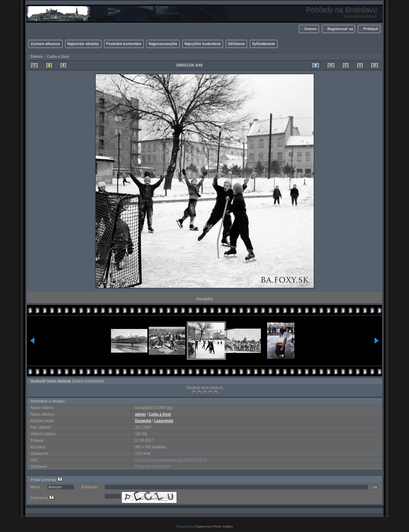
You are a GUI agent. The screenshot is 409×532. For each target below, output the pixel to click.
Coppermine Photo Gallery (214, 527)
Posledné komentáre (124, 44)
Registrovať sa (340, 29)
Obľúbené (236, 44)
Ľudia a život (58, 57)
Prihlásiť (371, 29)
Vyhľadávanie (264, 44)
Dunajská (143, 421)
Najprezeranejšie (163, 44)
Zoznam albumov (45, 44)
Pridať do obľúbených (152, 467)
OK (375, 487)
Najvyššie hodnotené (203, 44)
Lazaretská (164, 421)
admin (140, 414)
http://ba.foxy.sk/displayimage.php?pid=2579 (171, 460)
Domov (311, 29)
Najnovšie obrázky (83, 44)
